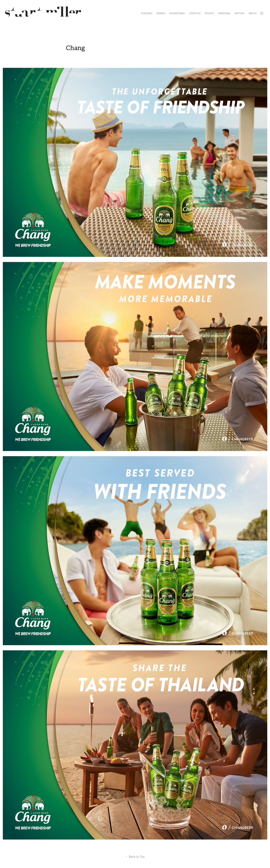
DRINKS (161, 13)
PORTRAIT (147, 13)
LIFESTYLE (195, 13)
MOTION (239, 13)
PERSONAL (224, 13)
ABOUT (253, 13)
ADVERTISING (177, 13)
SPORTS (209, 13)
